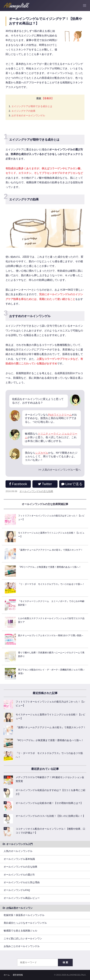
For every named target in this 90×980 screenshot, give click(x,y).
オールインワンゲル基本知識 (19, 859)
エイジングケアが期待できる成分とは (32, 106)
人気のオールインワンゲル (18, 851)
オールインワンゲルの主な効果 (36, 491)
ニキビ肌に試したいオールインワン (23, 939)
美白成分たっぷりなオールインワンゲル (25, 923)
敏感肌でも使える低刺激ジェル (20, 931)
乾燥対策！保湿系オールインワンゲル (24, 915)
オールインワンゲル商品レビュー (22, 898)
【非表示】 (48, 98)
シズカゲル (42, 453)
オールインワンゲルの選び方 (19, 875)
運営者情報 (18, 975)
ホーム (7, 975)
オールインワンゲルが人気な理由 (22, 882)
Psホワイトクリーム (60, 415)
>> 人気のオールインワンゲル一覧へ (60, 470)
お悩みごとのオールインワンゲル (22, 946)
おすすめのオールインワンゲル (28, 115)
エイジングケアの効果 (23, 111)
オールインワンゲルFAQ (17, 890)
